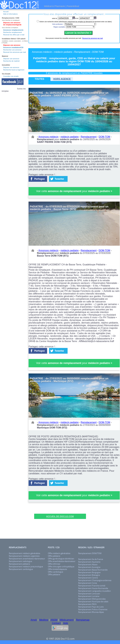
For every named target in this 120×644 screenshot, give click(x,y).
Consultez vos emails (11, 76)
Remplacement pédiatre (19, 564)
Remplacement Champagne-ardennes (95, 580)
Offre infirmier (54, 564)
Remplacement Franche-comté (92, 586)
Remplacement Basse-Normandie (93, 570)
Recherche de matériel (11, 61)
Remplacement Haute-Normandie (93, 588)
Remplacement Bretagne (89, 575)
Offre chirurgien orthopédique (61, 567)
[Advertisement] (60, 509)
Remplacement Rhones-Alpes (91, 612)
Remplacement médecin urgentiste (24, 556)
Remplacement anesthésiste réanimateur (27, 559)
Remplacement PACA (87, 604)
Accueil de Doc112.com (60, 516)
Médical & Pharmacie (54, 6)
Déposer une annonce (11, 59)
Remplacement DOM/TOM (90, 553)
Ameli (34, 620)
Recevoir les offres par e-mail (14, 35)
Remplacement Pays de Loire (91, 607)
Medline (44, 620)
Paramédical (73, 6)
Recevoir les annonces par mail (15, 52)
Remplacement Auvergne (89, 567)
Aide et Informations (10, 14)
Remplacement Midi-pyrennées (92, 599)
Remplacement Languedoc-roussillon (94, 591)
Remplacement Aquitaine (89, 562)
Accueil (6, 12)
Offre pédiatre (54, 556)
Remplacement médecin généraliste (24, 553)
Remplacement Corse (88, 583)
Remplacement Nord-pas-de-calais (93, 602)
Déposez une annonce (12, 45)
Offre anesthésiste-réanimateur (62, 561)
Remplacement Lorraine (89, 596)
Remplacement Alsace (88, 565)
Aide (66, 623)
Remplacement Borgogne (89, 572)
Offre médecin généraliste (59, 553)
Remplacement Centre (88, 578)
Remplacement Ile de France (91, 559)
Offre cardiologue (55, 572)
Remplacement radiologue (20, 561)
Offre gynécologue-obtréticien (61, 559)
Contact (56, 623)
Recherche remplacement (13, 32)
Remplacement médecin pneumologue (26, 567)
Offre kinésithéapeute (57, 569)
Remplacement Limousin (89, 594)
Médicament (67, 620)
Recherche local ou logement (14, 70)
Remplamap (83, 620)
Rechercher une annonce (12, 50)
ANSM (54, 620)
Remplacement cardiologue (21, 569)
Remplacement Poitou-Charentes (93, 609)
